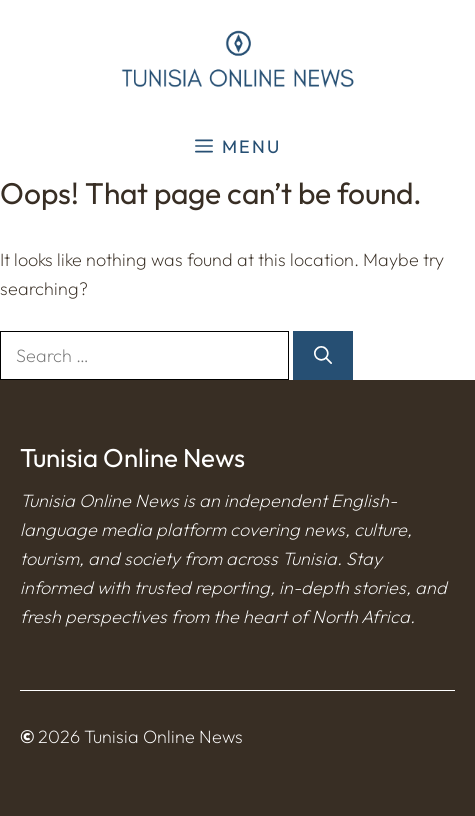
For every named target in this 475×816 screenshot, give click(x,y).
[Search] (323, 355)
